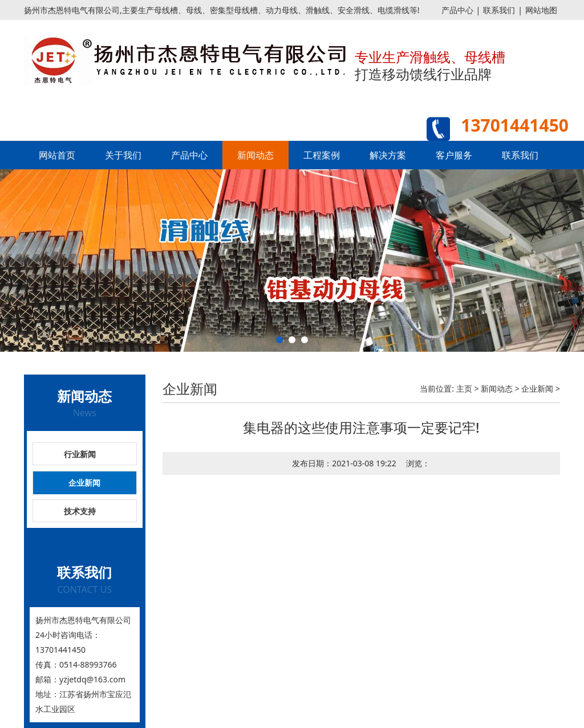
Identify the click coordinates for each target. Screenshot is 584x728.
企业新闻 (84, 483)
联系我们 (499, 10)
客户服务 (454, 155)
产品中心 (457, 10)
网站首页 (57, 155)
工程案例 (322, 155)
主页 (464, 389)
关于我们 (123, 155)
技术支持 (80, 511)
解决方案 (388, 155)
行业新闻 (80, 454)
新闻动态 (255, 155)
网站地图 (541, 10)
